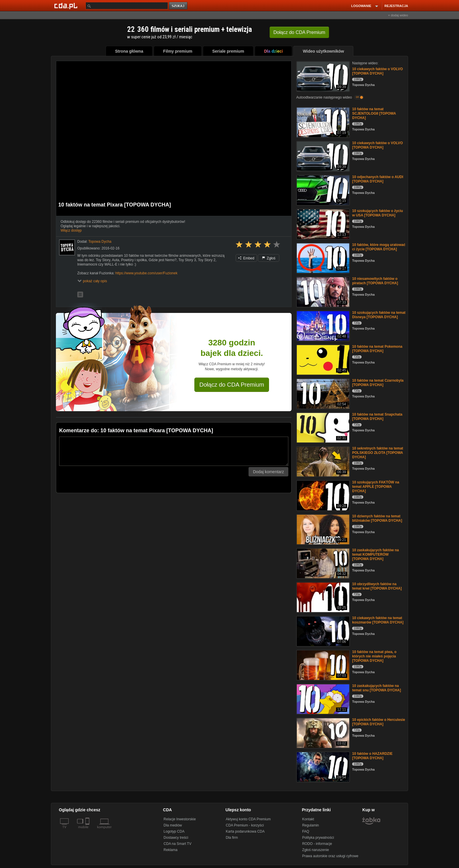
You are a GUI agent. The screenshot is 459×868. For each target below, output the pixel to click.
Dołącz (299, 32)
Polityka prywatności (318, 838)
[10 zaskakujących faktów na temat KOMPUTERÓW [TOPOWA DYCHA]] (322, 563)
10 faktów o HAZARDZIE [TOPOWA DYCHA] (372, 756)
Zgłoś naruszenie (315, 850)
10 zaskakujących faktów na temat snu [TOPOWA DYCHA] (377, 688)
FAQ (306, 831)
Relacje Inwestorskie (180, 819)
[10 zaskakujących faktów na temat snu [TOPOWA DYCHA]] (322, 699)
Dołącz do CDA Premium (232, 385)
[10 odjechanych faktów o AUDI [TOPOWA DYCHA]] (322, 190)
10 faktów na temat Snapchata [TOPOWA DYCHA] (377, 417)
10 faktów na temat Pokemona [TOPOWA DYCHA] (377, 349)
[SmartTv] (88, 831)
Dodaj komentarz (268, 472)
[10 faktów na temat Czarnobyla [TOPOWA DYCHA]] (322, 393)
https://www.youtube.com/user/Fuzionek (146, 273)
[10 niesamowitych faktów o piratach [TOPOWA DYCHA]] (322, 291)
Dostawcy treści (176, 838)
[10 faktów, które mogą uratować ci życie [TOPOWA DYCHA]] (322, 258)
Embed (246, 258)
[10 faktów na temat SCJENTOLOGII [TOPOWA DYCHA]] (322, 122)
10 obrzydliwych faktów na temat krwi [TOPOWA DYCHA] (377, 586)
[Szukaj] (127, 6)
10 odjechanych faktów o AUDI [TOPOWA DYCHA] (378, 179)
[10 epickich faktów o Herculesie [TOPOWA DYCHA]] (322, 732)
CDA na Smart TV (178, 844)
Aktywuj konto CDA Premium (248, 819)
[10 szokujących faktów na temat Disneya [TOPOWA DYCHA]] (322, 325)
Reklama (171, 850)
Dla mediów (173, 825)
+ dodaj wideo (398, 15)
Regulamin (310, 825)
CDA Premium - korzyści (245, 825)
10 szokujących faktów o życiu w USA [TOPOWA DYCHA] (377, 213)
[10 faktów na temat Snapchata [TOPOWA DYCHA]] (322, 427)
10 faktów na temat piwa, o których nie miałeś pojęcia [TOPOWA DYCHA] (374, 656)
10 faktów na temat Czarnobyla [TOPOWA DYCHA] (378, 383)
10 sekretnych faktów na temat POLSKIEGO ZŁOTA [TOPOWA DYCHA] (378, 453)
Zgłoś (269, 258)
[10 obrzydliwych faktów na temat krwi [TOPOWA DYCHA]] (322, 597)
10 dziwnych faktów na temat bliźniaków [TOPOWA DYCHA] (377, 518)
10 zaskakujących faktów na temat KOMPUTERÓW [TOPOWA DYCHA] (375, 554)
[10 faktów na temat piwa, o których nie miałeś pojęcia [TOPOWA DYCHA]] (322, 665)
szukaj (179, 6)
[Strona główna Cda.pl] (67, 6)
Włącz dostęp (71, 230)
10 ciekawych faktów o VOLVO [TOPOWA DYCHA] (377, 71)
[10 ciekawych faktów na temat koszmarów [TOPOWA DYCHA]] (322, 631)
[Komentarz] (174, 451)
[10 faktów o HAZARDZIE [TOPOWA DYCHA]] (322, 766)
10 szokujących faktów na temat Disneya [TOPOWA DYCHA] (379, 315)
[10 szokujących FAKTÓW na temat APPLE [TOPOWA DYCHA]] (322, 495)
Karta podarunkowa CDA (245, 831)
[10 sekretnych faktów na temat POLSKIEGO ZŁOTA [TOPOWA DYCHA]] (322, 461)
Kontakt (308, 819)
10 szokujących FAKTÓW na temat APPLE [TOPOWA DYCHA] (376, 487)
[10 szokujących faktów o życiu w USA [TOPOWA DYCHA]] (322, 224)
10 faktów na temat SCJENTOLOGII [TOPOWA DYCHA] (374, 113)
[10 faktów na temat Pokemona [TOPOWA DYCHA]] (322, 359)
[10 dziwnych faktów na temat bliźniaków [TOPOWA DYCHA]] (322, 529)
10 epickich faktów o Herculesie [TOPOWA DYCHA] (379, 722)
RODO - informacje (317, 844)
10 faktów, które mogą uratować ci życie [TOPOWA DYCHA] (379, 247)
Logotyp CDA (174, 831)
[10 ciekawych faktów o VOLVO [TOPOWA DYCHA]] (322, 76)
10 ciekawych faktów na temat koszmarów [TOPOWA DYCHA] (378, 620)
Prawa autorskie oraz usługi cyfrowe (330, 856)
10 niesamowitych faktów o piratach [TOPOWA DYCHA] (375, 281)
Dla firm (232, 838)
